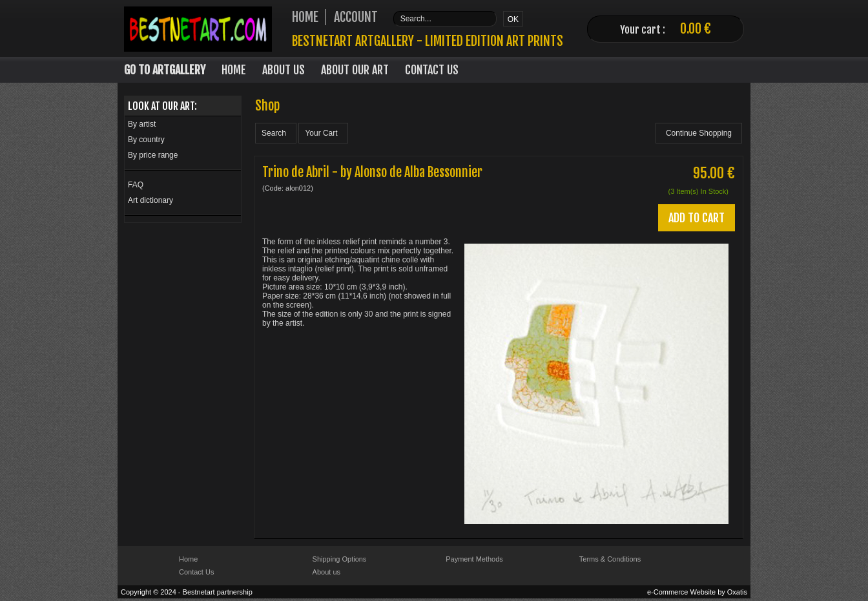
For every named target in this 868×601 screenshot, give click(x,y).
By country (146, 140)
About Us (284, 70)
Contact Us (432, 70)
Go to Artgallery (165, 70)
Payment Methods (474, 559)
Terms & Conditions (610, 559)
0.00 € (696, 29)
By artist (142, 124)
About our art (355, 70)
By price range (153, 155)
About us (326, 572)
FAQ (136, 185)
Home (234, 70)
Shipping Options (340, 559)
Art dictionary (150, 200)
